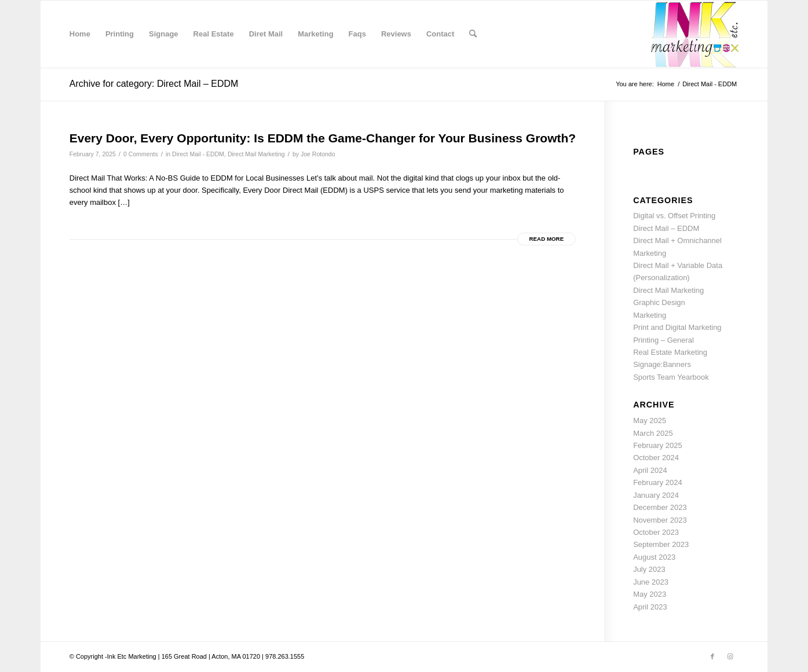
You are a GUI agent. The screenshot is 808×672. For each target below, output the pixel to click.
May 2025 (650, 421)
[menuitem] (80, 34)
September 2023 (661, 544)
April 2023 (650, 607)
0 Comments (141, 154)
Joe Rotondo (318, 154)
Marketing (650, 315)
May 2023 (650, 594)
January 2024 (656, 495)
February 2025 (658, 445)
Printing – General (663, 340)
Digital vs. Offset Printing (674, 216)
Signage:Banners (662, 364)
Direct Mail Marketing (256, 154)
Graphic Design (659, 302)
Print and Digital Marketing (677, 327)
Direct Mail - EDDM (198, 154)
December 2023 (660, 507)
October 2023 (656, 532)
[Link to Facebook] (712, 656)
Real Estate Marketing (670, 352)
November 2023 (660, 520)
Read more (547, 239)
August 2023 (654, 557)
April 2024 (650, 470)
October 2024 (656, 458)
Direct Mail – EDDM (666, 228)
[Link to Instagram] (730, 656)
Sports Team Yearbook (671, 377)
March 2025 (653, 433)
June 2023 (651, 582)
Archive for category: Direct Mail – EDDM (154, 84)
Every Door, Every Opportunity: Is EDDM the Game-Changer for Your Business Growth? (323, 138)
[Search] (473, 34)
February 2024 (658, 482)
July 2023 (649, 569)
